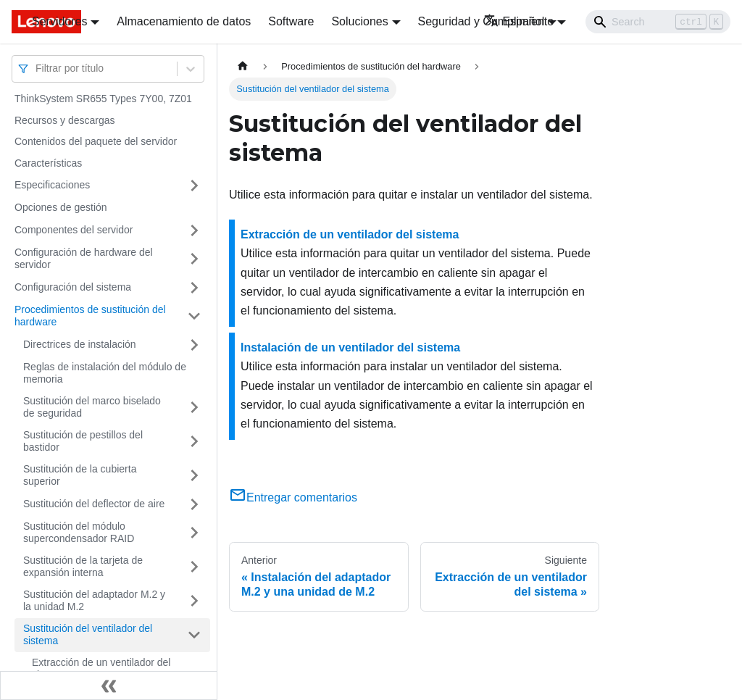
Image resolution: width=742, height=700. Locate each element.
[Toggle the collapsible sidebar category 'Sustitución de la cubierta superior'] (194, 476)
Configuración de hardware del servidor (84, 259)
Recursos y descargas (65, 120)
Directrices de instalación (80, 344)
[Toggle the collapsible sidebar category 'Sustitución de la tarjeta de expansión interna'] (194, 567)
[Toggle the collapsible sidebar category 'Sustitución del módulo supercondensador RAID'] (194, 533)
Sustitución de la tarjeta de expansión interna (83, 567)
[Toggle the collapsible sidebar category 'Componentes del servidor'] (194, 230)
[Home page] (243, 66)
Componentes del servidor (74, 230)
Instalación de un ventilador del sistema (350, 347)
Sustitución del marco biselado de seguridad (92, 407)
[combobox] (37, 68)
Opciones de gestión (61, 207)
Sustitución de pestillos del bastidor (83, 441)
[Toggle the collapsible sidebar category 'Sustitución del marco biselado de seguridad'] (194, 408)
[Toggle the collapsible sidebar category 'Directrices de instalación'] (194, 345)
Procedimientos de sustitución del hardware (90, 316)
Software (291, 21)
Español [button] (514, 21)
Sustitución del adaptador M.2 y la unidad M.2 (94, 601)
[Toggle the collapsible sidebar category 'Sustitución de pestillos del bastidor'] (194, 442)
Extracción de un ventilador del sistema (101, 669)
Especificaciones (52, 185)
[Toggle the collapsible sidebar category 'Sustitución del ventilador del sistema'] (194, 635)
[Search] (658, 22)
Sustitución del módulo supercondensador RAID (79, 533)
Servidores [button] (59, 21)
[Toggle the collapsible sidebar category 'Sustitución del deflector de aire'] (194, 504)
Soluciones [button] (359, 21)
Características (48, 163)
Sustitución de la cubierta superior (80, 475)
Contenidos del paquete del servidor (96, 141)
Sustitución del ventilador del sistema (88, 635)
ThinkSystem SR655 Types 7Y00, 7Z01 (103, 99)
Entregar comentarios (293, 497)
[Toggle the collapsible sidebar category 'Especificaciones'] (194, 186)
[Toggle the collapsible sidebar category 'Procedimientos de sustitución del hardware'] (194, 316)
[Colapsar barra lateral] (109, 686)
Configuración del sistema (73, 287)
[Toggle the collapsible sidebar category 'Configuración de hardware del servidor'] (194, 259)
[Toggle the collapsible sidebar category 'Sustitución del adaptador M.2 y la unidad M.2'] (194, 601)
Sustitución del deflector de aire (94, 504)
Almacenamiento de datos (184, 21)
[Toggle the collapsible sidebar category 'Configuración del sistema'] (194, 288)
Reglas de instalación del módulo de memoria (105, 373)
